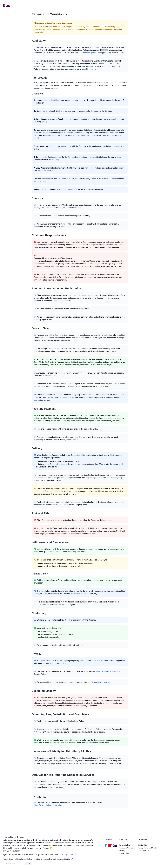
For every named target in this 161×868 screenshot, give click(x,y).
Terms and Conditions (127, 848)
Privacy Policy (125, 845)
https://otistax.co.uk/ (65, 190)
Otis (6, 5)
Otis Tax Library (143, 845)
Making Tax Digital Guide (147, 848)
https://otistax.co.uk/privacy (107, 671)
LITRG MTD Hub (144, 851)
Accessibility (124, 853)
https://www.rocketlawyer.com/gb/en (48, 805)
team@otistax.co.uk (94, 53)
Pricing (122, 851)
